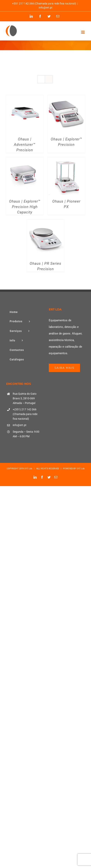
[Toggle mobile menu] (83, 32)
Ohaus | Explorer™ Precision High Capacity (25, 207)
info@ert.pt (46, 8)
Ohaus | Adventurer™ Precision (25, 145)
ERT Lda (28, 469)
